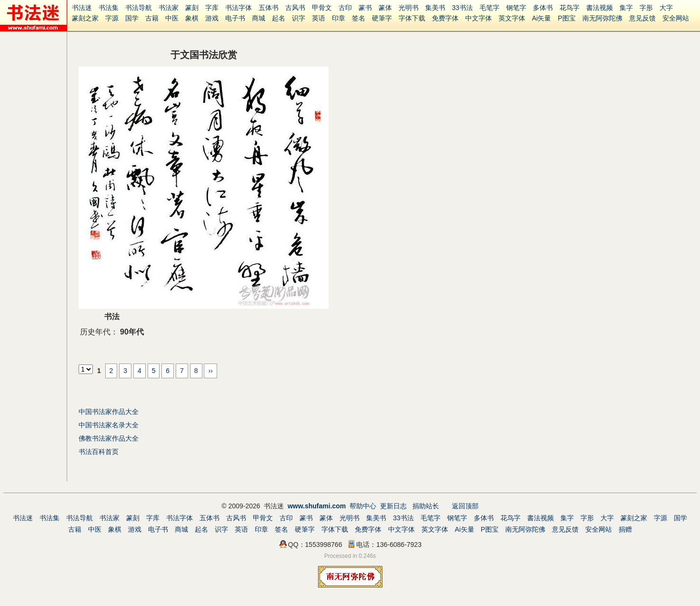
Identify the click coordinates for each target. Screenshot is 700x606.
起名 (279, 18)
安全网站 (676, 18)
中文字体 (479, 18)
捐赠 (625, 529)
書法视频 (600, 8)
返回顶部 (465, 506)
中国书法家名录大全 (109, 425)
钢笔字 (516, 8)
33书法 (462, 8)
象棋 (192, 18)
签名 (359, 18)
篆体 (385, 8)
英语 (319, 18)
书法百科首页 (99, 452)
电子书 (235, 18)
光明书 (409, 8)
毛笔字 (490, 8)
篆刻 (192, 8)
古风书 (295, 8)
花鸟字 (570, 8)
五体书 (269, 8)
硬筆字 (382, 18)
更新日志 (393, 506)
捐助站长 (426, 506)
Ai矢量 (541, 18)
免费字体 (445, 18)
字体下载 (412, 18)
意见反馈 (642, 18)
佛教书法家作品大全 (109, 438)
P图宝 (566, 18)
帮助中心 (363, 506)
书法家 (169, 8)
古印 (345, 8)
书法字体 (239, 8)
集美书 (435, 8)
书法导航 (139, 8)
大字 (666, 8)
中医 (172, 18)
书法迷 (82, 8)
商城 (259, 18)
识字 (299, 18)
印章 (339, 18)
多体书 (543, 8)
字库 (212, 8)
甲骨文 (322, 8)
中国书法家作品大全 (109, 412)
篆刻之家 (85, 18)
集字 (626, 8)
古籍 (152, 18)
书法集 (109, 8)
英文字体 (512, 18)
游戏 (212, 18)
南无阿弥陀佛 (602, 18)
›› (210, 371)
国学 (132, 18)
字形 (646, 8)
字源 (112, 18)
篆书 (365, 8)
